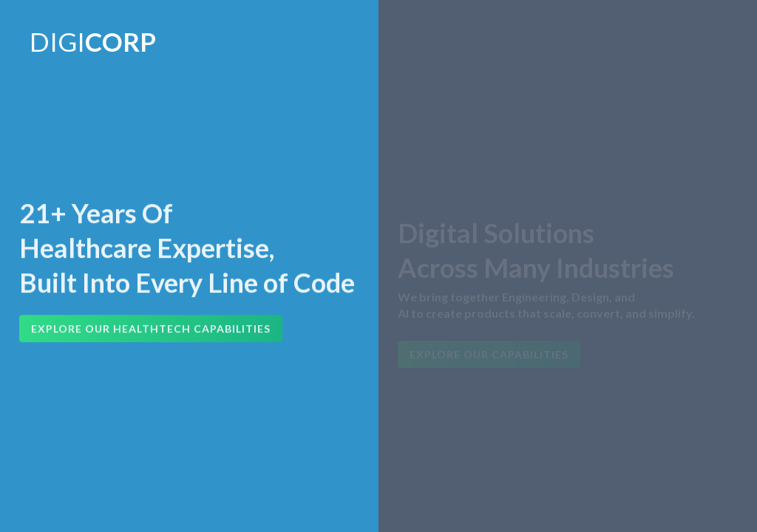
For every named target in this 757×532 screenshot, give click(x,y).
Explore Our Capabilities (489, 357)
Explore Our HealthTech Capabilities (151, 329)
